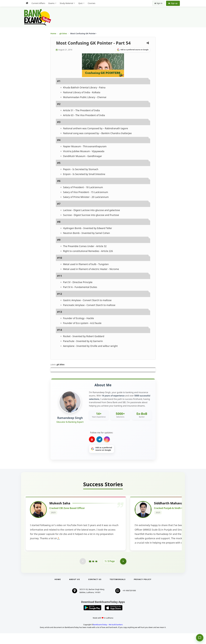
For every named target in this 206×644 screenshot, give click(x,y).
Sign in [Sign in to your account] (159, 3)
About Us (75, 590)
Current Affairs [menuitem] (38, 3)
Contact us (95, 590)
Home (53, 33)
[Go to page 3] (96, 572)
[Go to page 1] (90, 572)
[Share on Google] (133, 50)
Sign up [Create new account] (173, 3)
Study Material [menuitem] (66, 3)
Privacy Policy (143, 590)
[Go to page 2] (93, 572)
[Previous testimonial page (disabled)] (83, 572)
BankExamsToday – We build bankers (108, 635)
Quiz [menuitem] (80, 3)
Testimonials (118, 590)
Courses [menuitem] (92, 3)
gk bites (63, 33)
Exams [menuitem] (51, 3)
